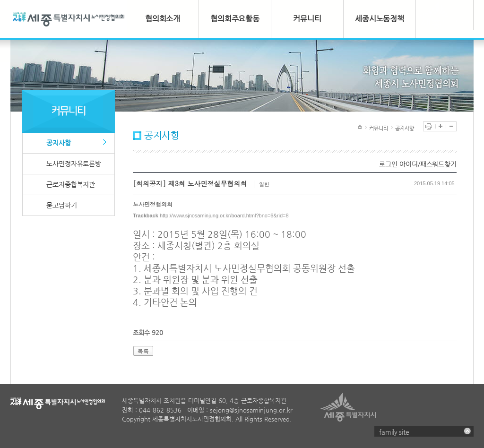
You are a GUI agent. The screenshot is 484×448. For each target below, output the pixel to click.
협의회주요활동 (235, 19)
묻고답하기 (62, 205)
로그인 (388, 164)
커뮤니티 (307, 19)
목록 (143, 351)
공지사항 (59, 143)
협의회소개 (163, 19)
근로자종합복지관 (71, 184)
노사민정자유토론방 (74, 164)
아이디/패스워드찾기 (428, 164)
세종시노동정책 (380, 19)
